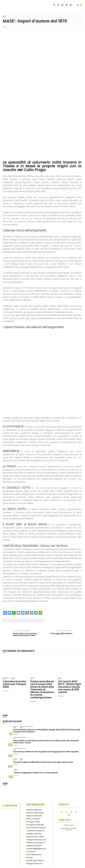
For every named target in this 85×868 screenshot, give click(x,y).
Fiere (21, 759)
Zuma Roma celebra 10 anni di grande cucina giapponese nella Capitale (46, 752)
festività (6, 678)
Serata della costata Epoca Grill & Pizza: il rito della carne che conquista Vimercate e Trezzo (46, 742)
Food (5, 16)
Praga (32, 621)
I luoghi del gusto (26, 727)
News (16, 770)
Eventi (15, 727)
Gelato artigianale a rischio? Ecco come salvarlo (36, 773)
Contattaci (69, 825)
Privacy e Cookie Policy (69, 829)
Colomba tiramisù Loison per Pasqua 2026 (14, 684)
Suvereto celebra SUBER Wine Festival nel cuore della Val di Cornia (43, 762)
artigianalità (14, 621)
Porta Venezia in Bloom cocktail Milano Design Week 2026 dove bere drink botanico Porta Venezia (47, 731)
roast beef (40, 621)
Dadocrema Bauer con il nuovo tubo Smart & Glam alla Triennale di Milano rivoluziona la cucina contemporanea (42, 690)
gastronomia (24, 621)
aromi (5, 621)
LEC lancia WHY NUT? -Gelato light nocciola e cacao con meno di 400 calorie (70, 687)
